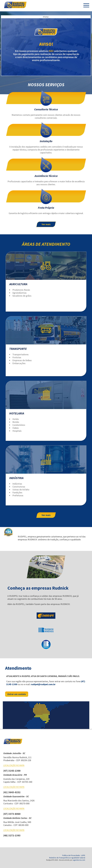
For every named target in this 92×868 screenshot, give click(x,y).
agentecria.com (79, 860)
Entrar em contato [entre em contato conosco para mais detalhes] (17, 694)
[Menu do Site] (86, 6)
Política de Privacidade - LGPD (74, 855)
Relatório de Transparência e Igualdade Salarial (67, 858)
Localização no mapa (14, 765)
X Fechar (46, 17)
